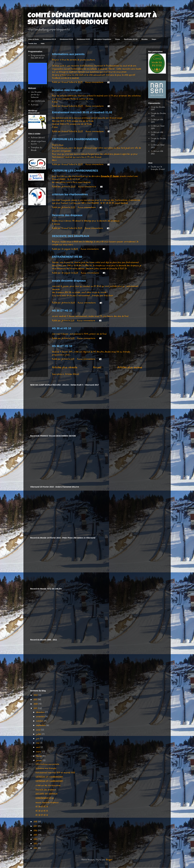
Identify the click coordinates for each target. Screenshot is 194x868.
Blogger (109, 860)
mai (38, 743)
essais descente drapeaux (69, 281)
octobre (40, 721)
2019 (36, 708)
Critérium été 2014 (157, 121)
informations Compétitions (102, 39)
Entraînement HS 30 (66, 39)
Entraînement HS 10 (49, 39)
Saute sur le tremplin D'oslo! (158, 168)
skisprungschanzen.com (38, 142)
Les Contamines (38, 101)
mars (39, 752)
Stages (154, 39)
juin (38, 739)
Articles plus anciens (130, 367)
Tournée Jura (33, 44)
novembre (41, 717)
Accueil (97, 367)
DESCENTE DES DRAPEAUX (71, 236)
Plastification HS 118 (131, 39)
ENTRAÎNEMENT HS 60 (67, 257)
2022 (36, 695)
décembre (41, 712)
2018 (36, 822)
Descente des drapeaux (67, 215)
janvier (39, 760)
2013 (36, 844)
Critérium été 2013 (157, 133)
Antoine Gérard (38, 138)
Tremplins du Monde (37, 149)
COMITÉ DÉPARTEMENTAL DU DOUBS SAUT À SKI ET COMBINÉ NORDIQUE (92, 19)
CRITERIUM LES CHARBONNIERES (75, 139)
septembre (41, 725)
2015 (36, 835)
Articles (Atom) (72, 374)
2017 (36, 826)
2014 (36, 839)
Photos (118, 39)
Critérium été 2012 (157, 152)
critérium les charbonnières (70, 194)
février (39, 756)
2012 (36, 848)
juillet (39, 734)
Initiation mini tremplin (67, 90)
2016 (36, 831)
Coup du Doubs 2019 (158, 108)
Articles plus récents (65, 367)
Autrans (35, 105)
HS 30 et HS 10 (62, 328)
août (39, 730)
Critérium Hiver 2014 (158, 127)
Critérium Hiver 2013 (158, 146)
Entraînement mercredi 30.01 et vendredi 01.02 (82, 112)
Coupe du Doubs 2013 (158, 140)
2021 (36, 700)
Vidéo (43, 44)
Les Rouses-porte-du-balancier (37, 95)
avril (38, 747)
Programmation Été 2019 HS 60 (38, 57)
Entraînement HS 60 (83, 39)
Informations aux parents (68, 54)
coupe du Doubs (34, 39)
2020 (36, 704)
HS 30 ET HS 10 (62, 311)
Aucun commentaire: (95, 82)
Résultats (145, 39)
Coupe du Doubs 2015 (158, 115)
